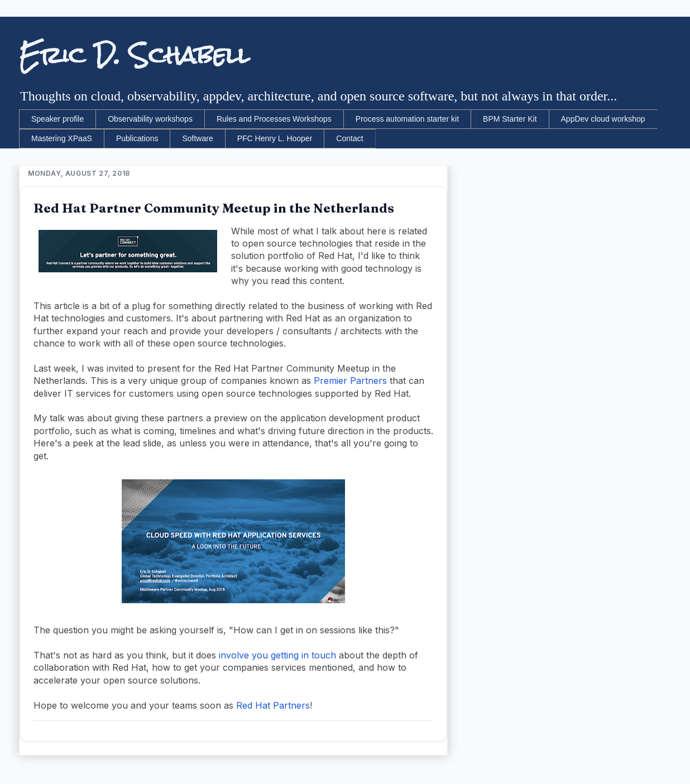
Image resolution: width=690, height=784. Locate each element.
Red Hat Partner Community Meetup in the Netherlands (214, 208)
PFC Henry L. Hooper (275, 138)
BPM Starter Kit (510, 119)
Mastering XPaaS (62, 138)
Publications (137, 138)
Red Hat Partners (273, 705)
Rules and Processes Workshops (274, 119)
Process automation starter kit (407, 119)
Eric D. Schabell (134, 55)
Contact (349, 138)
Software (197, 138)
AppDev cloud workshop (603, 119)
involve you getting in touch (277, 655)
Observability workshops (150, 119)
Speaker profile (57, 119)
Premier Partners (350, 381)
